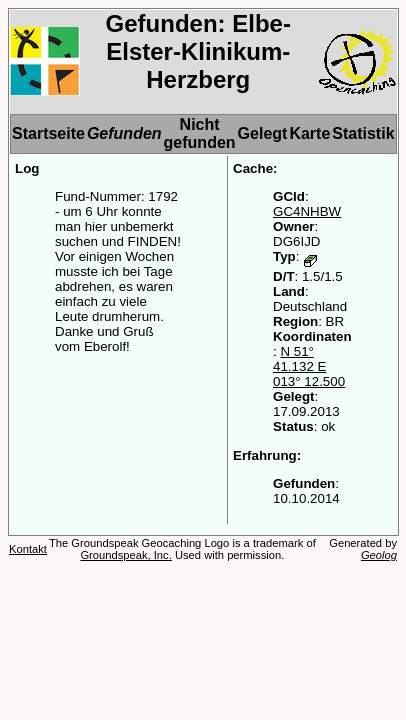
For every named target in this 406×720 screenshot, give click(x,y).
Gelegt (263, 133)
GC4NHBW (307, 211)
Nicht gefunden (200, 133)
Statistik (363, 133)
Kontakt (28, 549)
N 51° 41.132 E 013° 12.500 (309, 366)
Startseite (48, 133)
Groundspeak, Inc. (125, 555)
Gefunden (124, 133)
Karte (309, 133)
